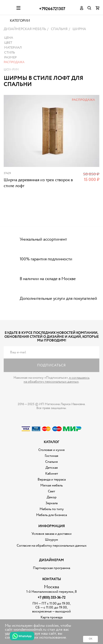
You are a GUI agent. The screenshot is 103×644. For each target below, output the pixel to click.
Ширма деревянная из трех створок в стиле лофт (38, 195)
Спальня (51, 474)
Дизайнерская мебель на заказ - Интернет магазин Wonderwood (8, 7)
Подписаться (51, 378)
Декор (52, 510)
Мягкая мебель (51, 498)
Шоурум (51, 552)
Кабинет (52, 486)
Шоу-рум (11, 82)
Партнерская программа (51, 580)
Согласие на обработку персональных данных (52, 558)
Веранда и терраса (52, 492)
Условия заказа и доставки (51, 546)
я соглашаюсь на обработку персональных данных (57, 392)
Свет (51, 504)
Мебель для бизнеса (51, 527)
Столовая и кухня (51, 462)
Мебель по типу (52, 521)
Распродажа (14, 75)
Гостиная (51, 468)
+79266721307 (52, 9)
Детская (52, 480)
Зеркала (51, 516)
